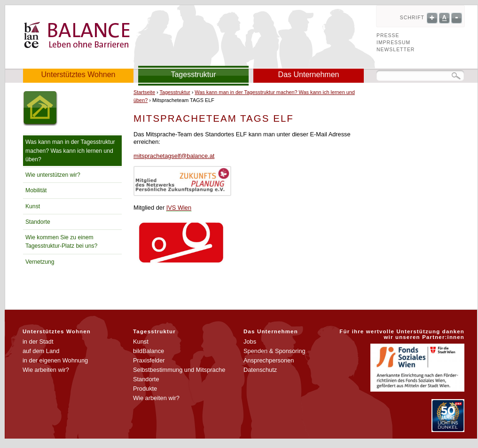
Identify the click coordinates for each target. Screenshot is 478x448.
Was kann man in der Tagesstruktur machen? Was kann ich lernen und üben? (70, 150)
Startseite (144, 92)
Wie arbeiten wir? (46, 370)
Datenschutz (260, 370)
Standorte (38, 222)
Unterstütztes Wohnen (78, 75)
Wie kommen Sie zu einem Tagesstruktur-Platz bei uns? (61, 242)
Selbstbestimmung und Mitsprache (179, 370)
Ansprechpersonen (269, 360)
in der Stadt (38, 342)
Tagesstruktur (193, 75)
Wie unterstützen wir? (53, 175)
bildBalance (149, 351)
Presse (388, 35)
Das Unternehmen (309, 75)
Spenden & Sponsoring (274, 351)
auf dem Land (41, 351)
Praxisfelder (149, 360)
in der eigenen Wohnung (55, 360)
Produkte (145, 389)
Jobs (250, 342)
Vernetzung (40, 262)
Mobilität (36, 190)
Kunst (33, 206)
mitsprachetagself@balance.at (174, 156)
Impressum (393, 43)
